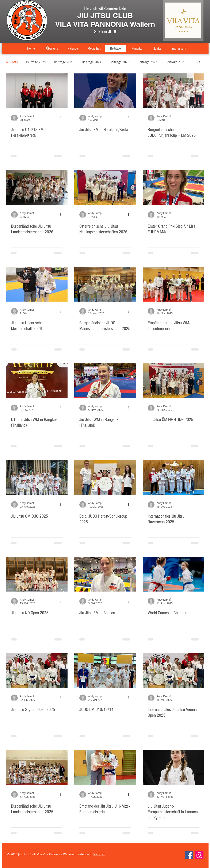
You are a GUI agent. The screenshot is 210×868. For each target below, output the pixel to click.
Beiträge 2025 (64, 62)
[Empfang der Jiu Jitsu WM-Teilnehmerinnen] (173, 284)
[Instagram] (199, 855)
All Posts (12, 62)
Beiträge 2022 (147, 62)
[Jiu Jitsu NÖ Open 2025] (37, 574)
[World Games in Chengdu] (173, 574)
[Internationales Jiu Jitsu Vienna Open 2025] (173, 671)
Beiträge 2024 (92, 62)
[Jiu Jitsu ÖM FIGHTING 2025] (173, 381)
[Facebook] (189, 855)
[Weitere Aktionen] (62, 118)
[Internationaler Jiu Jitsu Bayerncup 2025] (173, 477)
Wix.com (99, 854)
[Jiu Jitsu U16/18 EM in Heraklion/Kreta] (37, 91)
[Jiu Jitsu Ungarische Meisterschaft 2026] (37, 284)
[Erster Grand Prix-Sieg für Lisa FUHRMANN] (173, 188)
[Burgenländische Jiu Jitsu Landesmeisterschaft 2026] (37, 188)
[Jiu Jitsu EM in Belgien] (105, 574)
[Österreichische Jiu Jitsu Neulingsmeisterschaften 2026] (105, 188)
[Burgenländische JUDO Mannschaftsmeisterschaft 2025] (105, 284)
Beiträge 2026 (36, 62)
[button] (199, 63)
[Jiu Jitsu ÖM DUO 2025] (37, 477)
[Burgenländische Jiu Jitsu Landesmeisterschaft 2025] (37, 767)
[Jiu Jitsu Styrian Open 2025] (37, 671)
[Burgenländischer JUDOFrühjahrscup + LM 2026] (173, 91)
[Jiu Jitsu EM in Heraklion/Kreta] (105, 91)
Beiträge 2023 (119, 62)
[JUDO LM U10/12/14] (105, 671)
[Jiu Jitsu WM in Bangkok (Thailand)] (105, 381)
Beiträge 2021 (175, 62)
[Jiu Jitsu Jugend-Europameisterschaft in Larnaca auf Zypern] (173, 767)
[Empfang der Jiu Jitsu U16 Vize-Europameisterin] (105, 767)
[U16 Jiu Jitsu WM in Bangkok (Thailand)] (37, 381)
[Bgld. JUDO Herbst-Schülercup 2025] (105, 477)
